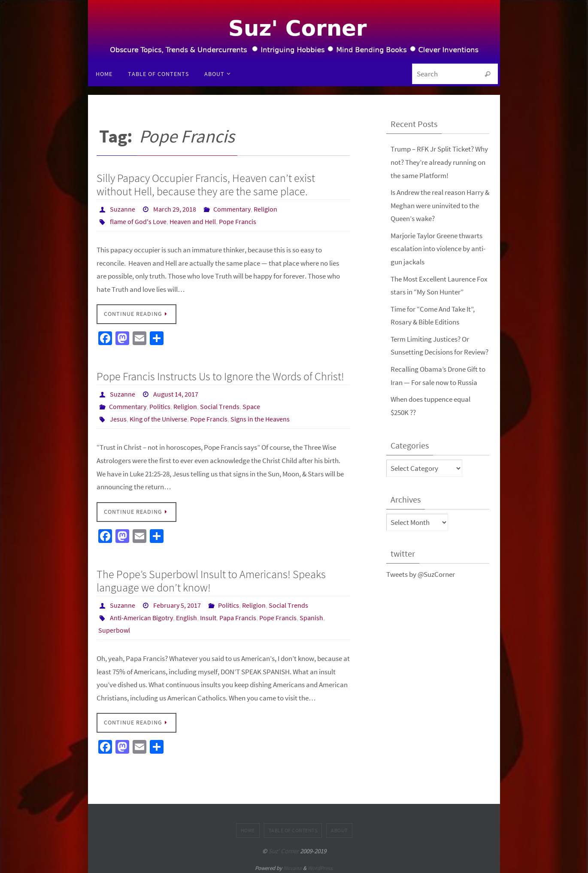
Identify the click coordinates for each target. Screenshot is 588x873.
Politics (160, 406)
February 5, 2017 (177, 603)
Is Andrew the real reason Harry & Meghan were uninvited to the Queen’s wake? (440, 205)
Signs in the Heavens (260, 418)
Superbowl (114, 627)
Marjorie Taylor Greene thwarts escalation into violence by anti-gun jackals (438, 248)
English (186, 615)
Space (251, 406)
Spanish (311, 615)
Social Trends (220, 406)
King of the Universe (158, 418)
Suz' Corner (283, 847)
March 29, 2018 (175, 209)
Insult (208, 615)
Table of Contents (293, 827)
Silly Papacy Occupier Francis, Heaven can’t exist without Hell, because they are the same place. (206, 185)
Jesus (118, 418)
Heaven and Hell (193, 221)
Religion (265, 209)
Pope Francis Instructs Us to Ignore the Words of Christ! (220, 375)
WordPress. (321, 865)
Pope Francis (238, 221)
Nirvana (292, 865)
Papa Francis (238, 615)
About (339, 827)
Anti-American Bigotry (141, 615)
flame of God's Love (138, 221)
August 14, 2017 (176, 394)
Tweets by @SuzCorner (421, 573)
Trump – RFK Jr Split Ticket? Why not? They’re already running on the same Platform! (439, 162)
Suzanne (123, 209)
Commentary (232, 209)
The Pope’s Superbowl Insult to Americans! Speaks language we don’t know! (211, 579)
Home (248, 827)
